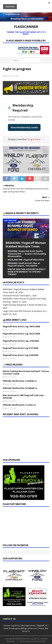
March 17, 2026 (10, 408)
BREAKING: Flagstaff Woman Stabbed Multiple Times (26, 245)
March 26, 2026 (10, 358)
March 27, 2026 (10, 351)
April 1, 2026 (9, 330)
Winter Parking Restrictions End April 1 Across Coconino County (26, 372)
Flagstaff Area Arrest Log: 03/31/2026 (21, 334)
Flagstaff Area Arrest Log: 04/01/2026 (21, 326)
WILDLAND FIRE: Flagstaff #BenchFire (26, 260)
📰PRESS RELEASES (13, 365)
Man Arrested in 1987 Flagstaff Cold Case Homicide (23, 397)
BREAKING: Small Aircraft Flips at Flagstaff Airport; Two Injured (24, 264)
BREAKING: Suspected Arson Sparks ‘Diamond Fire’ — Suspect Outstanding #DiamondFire (27, 254)
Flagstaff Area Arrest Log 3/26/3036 (21, 355)
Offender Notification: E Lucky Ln (19, 405)
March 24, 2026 (10, 391)
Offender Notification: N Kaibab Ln (20, 388)
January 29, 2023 (12, 76)
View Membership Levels (24, 127)
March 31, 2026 (10, 337)
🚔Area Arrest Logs (15, 320)
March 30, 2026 (10, 344)
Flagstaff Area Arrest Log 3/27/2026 (21, 348)
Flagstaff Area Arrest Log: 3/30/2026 (21, 341)
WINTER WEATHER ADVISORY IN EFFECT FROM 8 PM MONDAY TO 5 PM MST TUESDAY (27, 272)
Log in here (34, 139)
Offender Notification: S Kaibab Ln (20, 381)
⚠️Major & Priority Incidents (21, 213)
